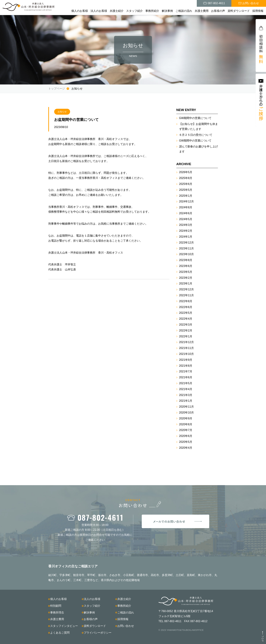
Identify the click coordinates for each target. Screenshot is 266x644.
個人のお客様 (80, 11)
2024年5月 (186, 219)
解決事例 (167, 11)
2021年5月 (186, 383)
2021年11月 (186, 348)
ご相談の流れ (184, 11)
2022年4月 (186, 319)
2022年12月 (186, 289)
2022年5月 (186, 313)
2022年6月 (186, 307)
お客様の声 (218, 11)
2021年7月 (186, 371)
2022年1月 (186, 336)
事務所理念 (57, 613)
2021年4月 (186, 389)
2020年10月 (186, 413)
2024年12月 (186, 201)
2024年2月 (186, 231)
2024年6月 (186, 213)
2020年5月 (186, 442)
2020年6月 (186, 436)
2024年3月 (186, 225)
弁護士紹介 (117, 11)
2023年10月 (186, 254)
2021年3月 (186, 395)
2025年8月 (186, 178)
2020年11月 (186, 407)
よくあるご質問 (60, 633)
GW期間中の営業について (195, 118)
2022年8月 (186, 301)
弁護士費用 (202, 11)
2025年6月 (186, 184)
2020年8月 (186, 424)
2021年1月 (186, 401)
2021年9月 (186, 360)
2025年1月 (186, 196)
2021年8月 (186, 366)
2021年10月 (186, 354)
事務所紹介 (152, 11)
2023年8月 (186, 260)
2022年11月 (186, 295)
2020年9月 (186, 418)
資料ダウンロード (239, 11)
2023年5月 (186, 272)
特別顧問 (56, 606)
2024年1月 (186, 237)
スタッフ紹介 (134, 11)
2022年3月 (186, 325)
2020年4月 (186, 448)
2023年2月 (186, 278)
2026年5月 (186, 172)
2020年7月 (186, 430)
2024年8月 (186, 207)
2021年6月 (186, 377)
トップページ (57, 89)
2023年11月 (186, 248)
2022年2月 (186, 330)
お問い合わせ (126, 626)
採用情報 (258, 11)
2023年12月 (186, 243)
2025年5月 (186, 190)
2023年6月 (186, 266)
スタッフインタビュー (64, 626)
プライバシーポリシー (98, 633)
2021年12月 (186, 342)
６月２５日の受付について (196, 135)
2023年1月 (186, 283)
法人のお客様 (99, 11)
